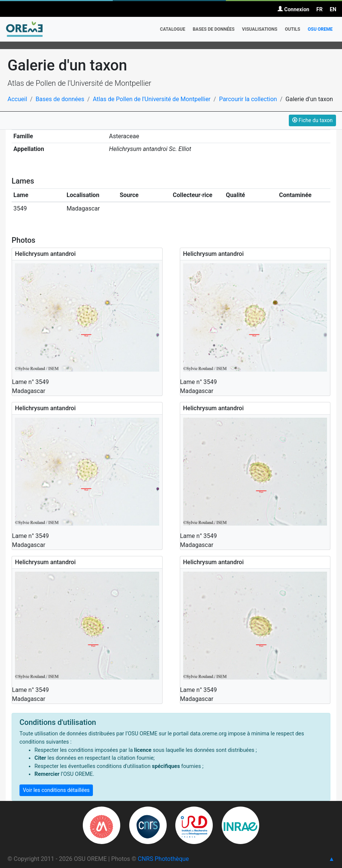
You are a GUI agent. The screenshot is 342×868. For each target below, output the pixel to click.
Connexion (293, 9)
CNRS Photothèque (163, 859)
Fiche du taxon (312, 120)
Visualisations (260, 29)
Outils (292, 29)
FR (320, 9)
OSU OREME (320, 29)
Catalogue (172, 29)
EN (333, 9)
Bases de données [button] (214, 29)
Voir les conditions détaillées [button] (56, 790)
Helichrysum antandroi (45, 254)
